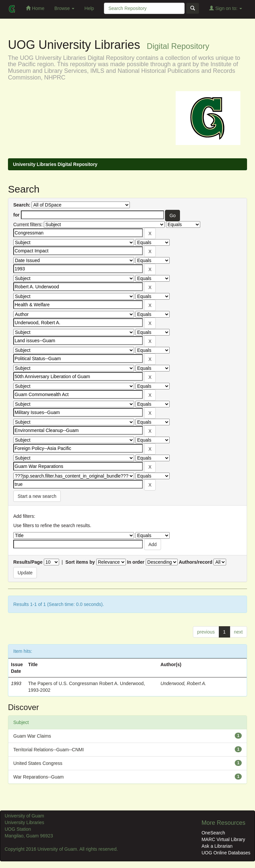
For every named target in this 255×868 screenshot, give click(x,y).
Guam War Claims (32, 736)
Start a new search (37, 496)
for (16, 215)
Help (89, 8)
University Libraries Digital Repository (55, 164)
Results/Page (28, 562)
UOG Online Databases (226, 853)
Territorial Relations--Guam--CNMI (48, 750)
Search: (22, 205)
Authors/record (195, 562)
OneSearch (213, 833)
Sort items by (80, 562)
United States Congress (38, 763)
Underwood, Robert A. (183, 683)
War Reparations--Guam (39, 777)
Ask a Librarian (217, 846)
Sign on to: (226, 8)
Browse (65, 8)
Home (35, 8)
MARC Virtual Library (223, 839)
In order (136, 562)
